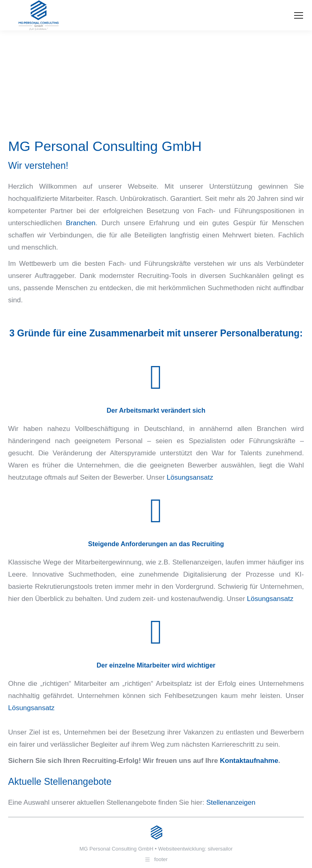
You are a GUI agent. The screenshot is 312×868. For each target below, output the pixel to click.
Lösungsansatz (190, 477)
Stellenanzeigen (231, 802)
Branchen (81, 223)
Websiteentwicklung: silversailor (195, 849)
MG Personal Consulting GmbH (116, 849)
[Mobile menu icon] (299, 15)
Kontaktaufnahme (249, 761)
